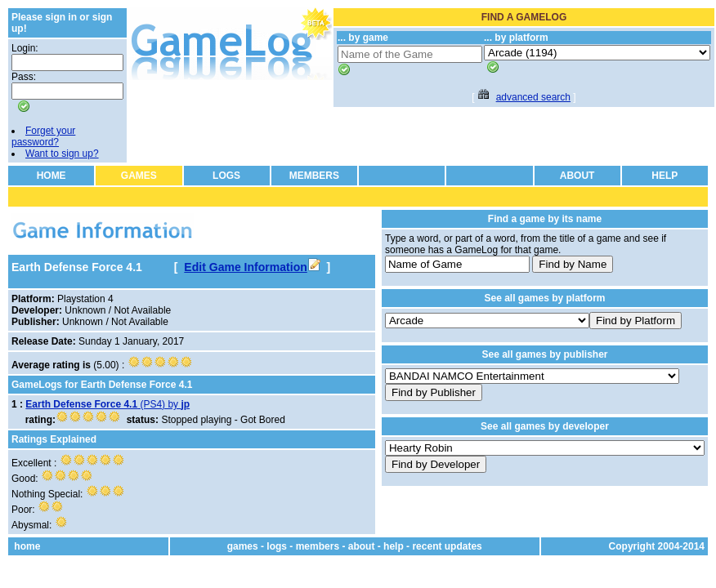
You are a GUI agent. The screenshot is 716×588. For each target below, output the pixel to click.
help (394, 546)
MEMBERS (314, 176)
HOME (51, 176)
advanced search (533, 97)
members (318, 546)
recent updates (447, 546)
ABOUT (577, 176)
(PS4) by (107, 404)
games (243, 546)
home (27, 546)
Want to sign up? (62, 154)
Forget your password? (43, 136)
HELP (665, 176)
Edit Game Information (252, 267)
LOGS (226, 176)
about (362, 546)
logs (277, 546)
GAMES (139, 176)
